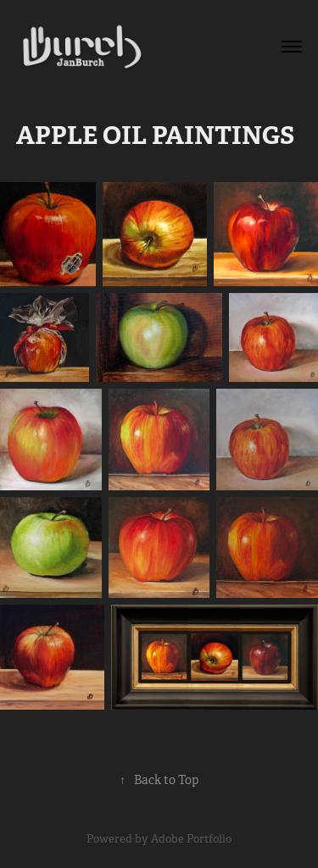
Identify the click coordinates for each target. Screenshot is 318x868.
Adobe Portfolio (191, 839)
